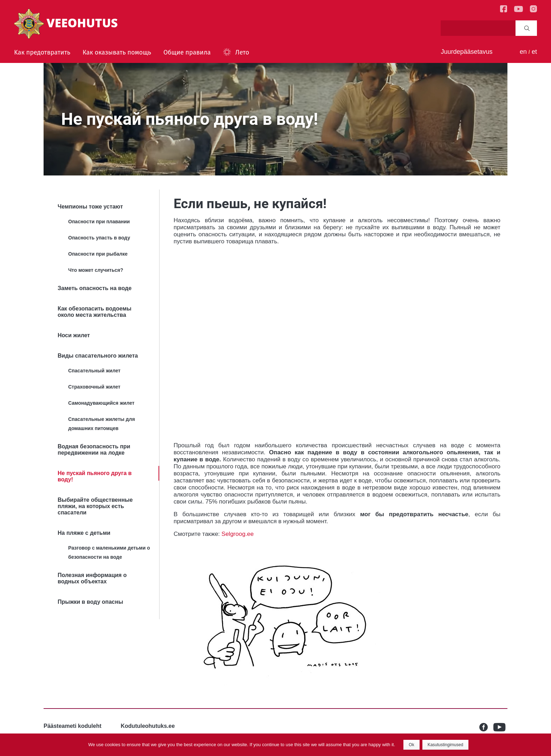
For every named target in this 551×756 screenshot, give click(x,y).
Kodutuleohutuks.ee (148, 726)
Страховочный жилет (94, 387)
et (534, 52)
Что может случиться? (96, 270)
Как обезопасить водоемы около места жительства (95, 312)
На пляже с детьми (84, 533)
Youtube (500, 727)
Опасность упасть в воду (99, 238)
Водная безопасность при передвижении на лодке (94, 450)
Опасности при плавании (99, 222)
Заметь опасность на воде (95, 288)
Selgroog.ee (238, 534)
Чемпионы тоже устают (90, 207)
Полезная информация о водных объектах (92, 578)
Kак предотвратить (42, 52)
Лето (242, 52)
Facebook (486, 727)
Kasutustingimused (445, 745)
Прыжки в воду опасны (90, 602)
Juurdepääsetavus (466, 52)
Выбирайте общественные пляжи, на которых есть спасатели (95, 506)
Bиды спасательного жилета (98, 356)
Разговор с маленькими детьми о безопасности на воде (109, 552)
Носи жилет (74, 335)
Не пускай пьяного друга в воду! (95, 476)
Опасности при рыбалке (98, 254)
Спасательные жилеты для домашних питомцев (102, 424)
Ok (411, 745)
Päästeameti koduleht (73, 726)
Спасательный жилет (94, 371)
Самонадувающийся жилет (101, 403)
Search (527, 28)
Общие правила (187, 52)
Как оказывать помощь (117, 52)
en (523, 52)
